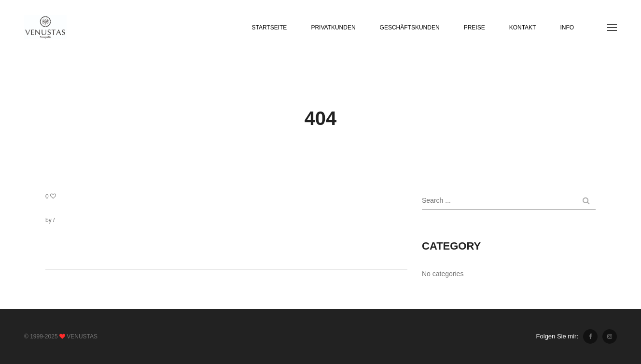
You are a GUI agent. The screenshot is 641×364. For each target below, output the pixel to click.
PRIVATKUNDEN (333, 28)
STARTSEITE (269, 28)
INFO (567, 28)
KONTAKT (523, 28)
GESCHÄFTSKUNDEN (410, 28)
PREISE (474, 28)
